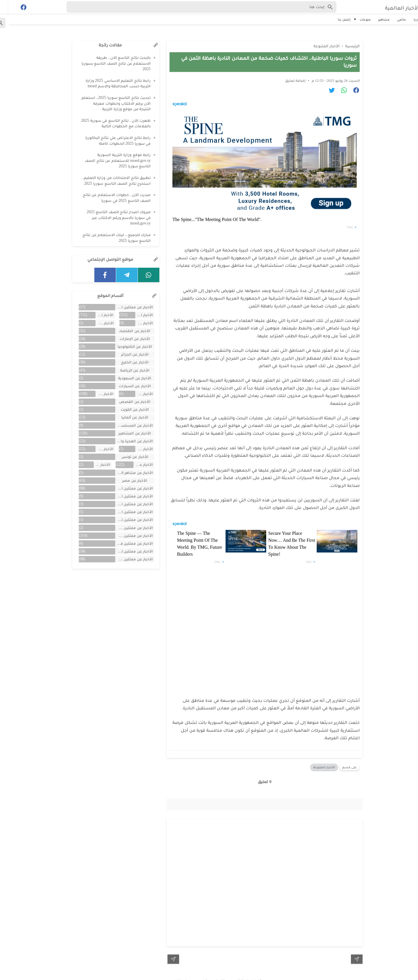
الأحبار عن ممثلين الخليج (126, 307)
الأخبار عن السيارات (126, 386)
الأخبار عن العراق (136, 394)
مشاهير (375, 19)
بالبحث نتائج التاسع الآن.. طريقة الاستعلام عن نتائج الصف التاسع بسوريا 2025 (108, 63)
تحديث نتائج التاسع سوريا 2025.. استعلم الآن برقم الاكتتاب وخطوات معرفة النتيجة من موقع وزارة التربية (108, 103)
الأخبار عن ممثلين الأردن (126, 504)
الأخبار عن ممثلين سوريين (126, 536)
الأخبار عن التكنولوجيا (126, 346)
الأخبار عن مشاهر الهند (126, 473)
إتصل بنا (336, 19)
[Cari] (3, 8)
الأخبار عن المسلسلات (126, 425)
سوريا (410, 19)
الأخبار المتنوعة (316, 758)
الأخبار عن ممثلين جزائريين (126, 528)
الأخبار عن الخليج (126, 362)
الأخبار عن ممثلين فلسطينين (126, 543)
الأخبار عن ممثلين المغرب (126, 512)
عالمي (393, 19)
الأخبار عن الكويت (126, 409)
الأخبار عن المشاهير (126, 433)
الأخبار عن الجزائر (126, 354)
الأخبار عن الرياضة (126, 370)
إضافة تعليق (287, 71)
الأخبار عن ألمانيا (126, 417)
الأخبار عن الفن (96, 394)
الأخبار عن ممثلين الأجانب (126, 496)
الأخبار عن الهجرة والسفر (126, 441)
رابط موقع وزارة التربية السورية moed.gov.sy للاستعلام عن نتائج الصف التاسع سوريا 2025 (109, 160)
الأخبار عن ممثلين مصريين (126, 559)
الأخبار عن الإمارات (126, 339)
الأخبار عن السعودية (126, 378)
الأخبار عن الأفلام (96, 323)
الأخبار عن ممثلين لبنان (126, 551)
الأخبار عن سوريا (135, 464)
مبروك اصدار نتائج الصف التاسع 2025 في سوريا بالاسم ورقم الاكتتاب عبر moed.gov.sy (110, 218)
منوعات (357, 19)
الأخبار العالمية (388, 7)
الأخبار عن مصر (126, 480)
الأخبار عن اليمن (136, 449)
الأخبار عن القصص (126, 402)
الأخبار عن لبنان (94, 464)
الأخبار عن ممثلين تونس (126, 520)
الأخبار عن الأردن (136, 323)
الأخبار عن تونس (126, 457)
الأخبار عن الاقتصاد (126, 331)
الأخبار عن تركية (96, 449)
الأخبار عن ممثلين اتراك (126, 488)
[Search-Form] (193, 7)
